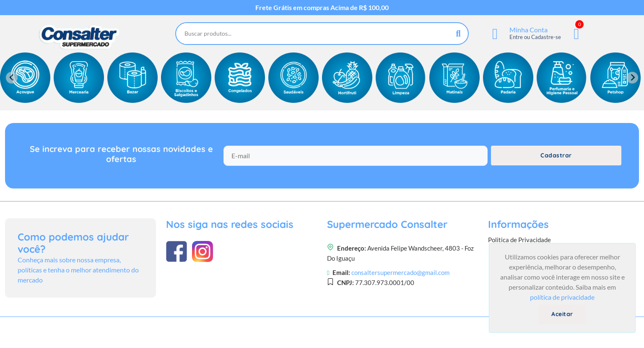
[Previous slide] (12, 78)
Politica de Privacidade (519, 240)
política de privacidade (562, 297)
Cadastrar (556, 155)
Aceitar (562, 314)
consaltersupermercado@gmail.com (400, 272)
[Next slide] (632, 78)
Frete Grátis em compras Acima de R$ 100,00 (322, 8)
